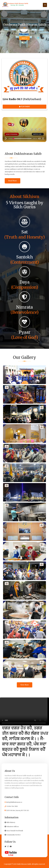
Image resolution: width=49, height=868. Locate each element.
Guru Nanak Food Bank (14, 831)
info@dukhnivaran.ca (13, 802)
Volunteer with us (12, 827)
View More (25, 685)
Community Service (13, 835)
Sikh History (10, 822)
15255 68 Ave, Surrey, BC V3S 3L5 (17, 810)
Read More (13, 181)
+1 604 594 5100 (11, 806)
